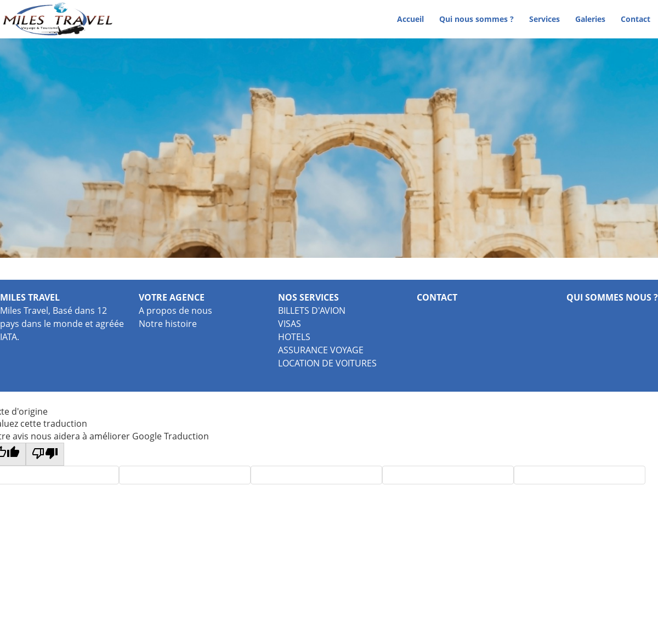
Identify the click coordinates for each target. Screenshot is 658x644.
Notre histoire (168, 324)
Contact (636, 19)
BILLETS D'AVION (312, 310)
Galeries (590, 19)
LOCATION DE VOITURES (327, 363)
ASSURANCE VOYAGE (321, 350)
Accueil (410, 19)
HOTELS (294, 337)
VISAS (290, 324)
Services (544, 19)
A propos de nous (175, 310)
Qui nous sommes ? (477, 19)
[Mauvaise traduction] (45, 454)
